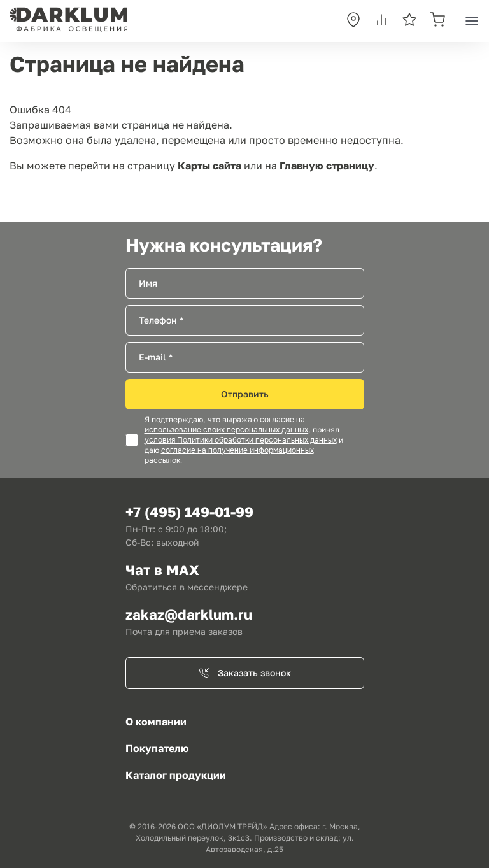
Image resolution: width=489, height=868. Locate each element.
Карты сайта (209, 166)
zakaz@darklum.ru (189, 614)
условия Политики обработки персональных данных (241, 440)
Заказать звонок (245, 673)
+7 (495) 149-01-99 (189, 512)
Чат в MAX (162, 570)
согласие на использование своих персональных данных (226, 425)
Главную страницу (327, 166)
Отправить (245, 394)
